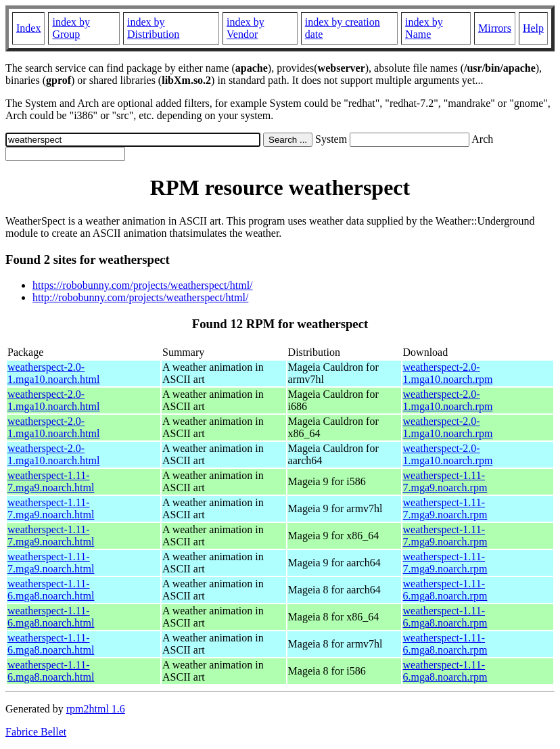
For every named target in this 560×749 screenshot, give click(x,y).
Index (28, 28)
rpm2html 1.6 (96, 709)
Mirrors (495, 28)
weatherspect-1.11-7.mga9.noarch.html (51, 481)
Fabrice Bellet (36, 732)
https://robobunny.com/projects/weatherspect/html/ (143, 285)
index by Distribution (153, 28)
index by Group (71, 28)
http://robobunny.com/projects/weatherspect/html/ (140, 297)
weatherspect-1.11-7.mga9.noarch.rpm (445, 481)
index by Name (424, 28)
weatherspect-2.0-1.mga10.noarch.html (53, 373)
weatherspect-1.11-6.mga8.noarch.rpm (445, 590)
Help (533, 28)
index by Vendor (246, 28)
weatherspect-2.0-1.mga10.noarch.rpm (448, 373)
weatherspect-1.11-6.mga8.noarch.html (51, 590)
